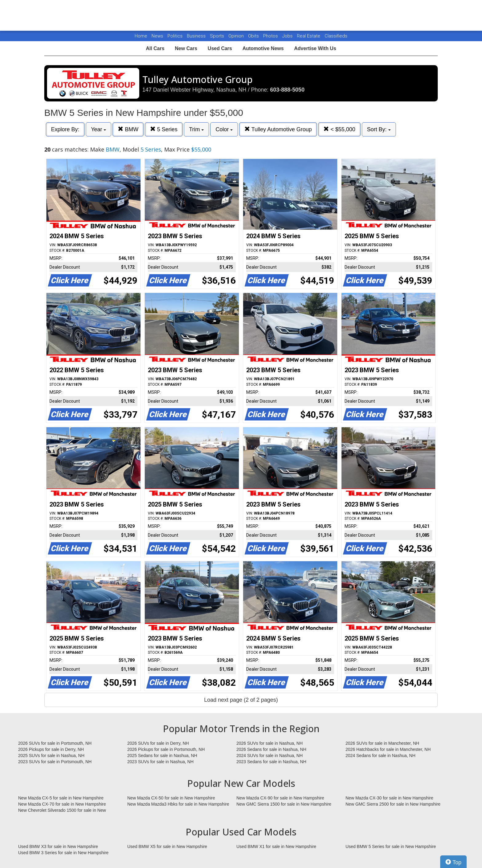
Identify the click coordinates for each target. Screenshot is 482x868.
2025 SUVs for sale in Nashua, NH (51, 756)
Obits (254, 36)
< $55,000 (339, 129)
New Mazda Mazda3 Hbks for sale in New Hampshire (178, 804)
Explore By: (65, 129)
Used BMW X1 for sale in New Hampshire (276, 846)
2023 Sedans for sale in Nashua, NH (271, 762)
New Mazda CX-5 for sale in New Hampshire (61, 798)
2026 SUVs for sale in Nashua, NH (270, 743)
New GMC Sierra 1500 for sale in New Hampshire (284, 804)
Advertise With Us (315, 48)
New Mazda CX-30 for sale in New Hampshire (389, 798)
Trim (196, 129)
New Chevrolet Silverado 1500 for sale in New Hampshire (62, 811)
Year (99, 129)
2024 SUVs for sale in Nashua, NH (270, 756)
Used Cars (220, 48)
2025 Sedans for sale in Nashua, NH (162, 756)
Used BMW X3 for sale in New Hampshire (58, 846)
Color (224, 129)
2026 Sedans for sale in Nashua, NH (271, 749)
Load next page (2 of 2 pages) (241, 700)
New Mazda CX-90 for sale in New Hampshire (280, 798)
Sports (218, 36)
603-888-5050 (287, 90)
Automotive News (263, 48)
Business (197, 36)
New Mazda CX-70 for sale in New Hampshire (62, 804)
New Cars (186, 48)
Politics (175, 36)
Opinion (237, 36)
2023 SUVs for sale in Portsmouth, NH (55, 762)
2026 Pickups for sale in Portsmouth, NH (166, 749)
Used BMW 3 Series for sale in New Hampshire (63, 853)
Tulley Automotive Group (278, 129)
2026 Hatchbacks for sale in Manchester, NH (388, 749)
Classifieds (336, 36)
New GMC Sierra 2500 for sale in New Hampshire (393, 804)
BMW (128, 129)
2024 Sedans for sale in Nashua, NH (380, 756)
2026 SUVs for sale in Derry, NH (158, 743)
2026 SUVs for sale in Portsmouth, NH (55, 743)
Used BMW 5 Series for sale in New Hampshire (391, 846)
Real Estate (309, 36)
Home (141, 36)
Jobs (288, 36)
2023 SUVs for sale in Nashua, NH (160, 762)
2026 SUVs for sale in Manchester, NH (382, 743)
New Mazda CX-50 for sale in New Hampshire (171, 798)
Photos (271, 36)
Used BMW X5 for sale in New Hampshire (167, 846)
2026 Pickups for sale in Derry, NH (51, 749)
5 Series (164, 129)
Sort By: (379, 129)
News (157, 36)
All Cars (155, 48)
